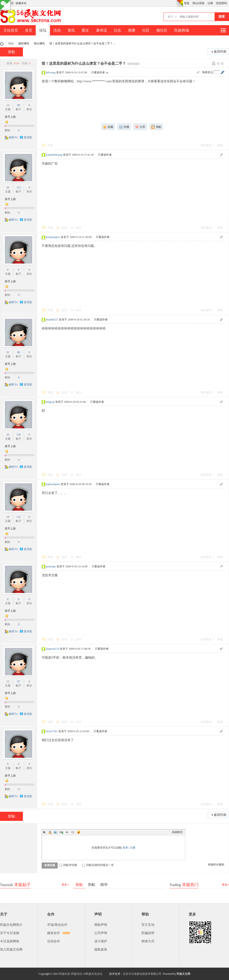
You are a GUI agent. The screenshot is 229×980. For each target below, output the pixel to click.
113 (19, 187)
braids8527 (52, 320)
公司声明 (101, 933)
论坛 (43, 30)
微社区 (162, 30)
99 (19, 105)
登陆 (187, 3)
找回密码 (221, 3)
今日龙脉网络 (10, 941)
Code (73, 832)
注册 (210, 3)
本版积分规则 (216, 865)
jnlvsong (51, 72)
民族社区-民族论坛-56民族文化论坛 (81, 974)
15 (8, 681)
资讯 (71, 30)
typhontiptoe (53, 484)
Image (56, 832)
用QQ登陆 (198, 3)
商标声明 (101, 925)
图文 (85, 30)
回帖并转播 (68, 865)
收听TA (13, 137)
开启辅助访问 (175, 3)
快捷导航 (223, 30)
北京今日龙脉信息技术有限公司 (142, 974)
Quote (67, 832)
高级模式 (177, 832)
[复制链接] (133, 64)
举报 (220, 145)
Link (61, 832)
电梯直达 (207, 72)
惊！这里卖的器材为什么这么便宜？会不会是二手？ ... (82, 43)
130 (19, 435)
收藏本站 (21, 3)
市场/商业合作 (57, 925)
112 (19, 517)
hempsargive (53, 237)
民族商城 (182, 30)
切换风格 (180, 3)
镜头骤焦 (39, 43)
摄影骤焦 (24, 43)
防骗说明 (148, 933)
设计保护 (101, 941)
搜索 (222, 17)
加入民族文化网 (11, 949)
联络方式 (148, 941)
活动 (57, 30)
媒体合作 (54, 933)
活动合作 (54, 941)
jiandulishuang (54, 155)
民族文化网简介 (11, 925)
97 (19, 681)
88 (19, 352)
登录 (125, 848)
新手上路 (10, 117)
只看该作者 (98, 72)
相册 (132, 30)
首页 (29, 30)
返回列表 (220, 52)
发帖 (11, 52)
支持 (65, 228)
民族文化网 (183, 974)
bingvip (50, 402)
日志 (117, 30)
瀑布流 (101, 30)
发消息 (28, 137)
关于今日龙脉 (10, 933)
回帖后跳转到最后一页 (98, 865)
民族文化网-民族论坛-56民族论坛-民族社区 (2, 44)
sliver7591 (52, 731)
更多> (65, 885)
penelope (51, 566)
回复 (50, 145)
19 (8, 517)
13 (8, 105)
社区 (146, 30)
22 (8, 352)
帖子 (171, 17)
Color (50, 832)
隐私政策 (101, 949)
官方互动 (148, 925)
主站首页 (11, 30)
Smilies (79, 832)
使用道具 (206, 145)
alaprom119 (53, 649)
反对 (79, 228)
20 (8, 187)
